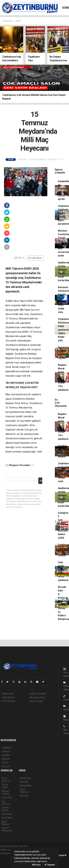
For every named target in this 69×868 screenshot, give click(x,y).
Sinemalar (7, 814)
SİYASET (6, 752)
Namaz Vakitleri (6, 792)
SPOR (18, 21)
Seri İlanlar (7, 818)
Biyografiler (26, 786)
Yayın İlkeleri (8, 697)
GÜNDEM (6, 748)
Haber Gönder (37, 701)
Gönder (41, 481)
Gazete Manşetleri (7, 829)
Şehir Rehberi (6, 823)
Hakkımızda (8, 694)
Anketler (24, 782)
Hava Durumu (6, 779)
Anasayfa (8, 21)
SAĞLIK (6, 759)
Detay (37, 865)
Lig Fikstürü (6, 802)
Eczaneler (7, 797)
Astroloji (24, 796)
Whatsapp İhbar (38, 697)
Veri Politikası (8, 701)
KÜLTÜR (6, 766)
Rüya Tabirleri (24, 791)
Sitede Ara (25, 778)
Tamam (50, 865)
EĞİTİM (6, 755)
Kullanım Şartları (38, 694)
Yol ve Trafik (5, 786)
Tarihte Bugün (5, 809)
